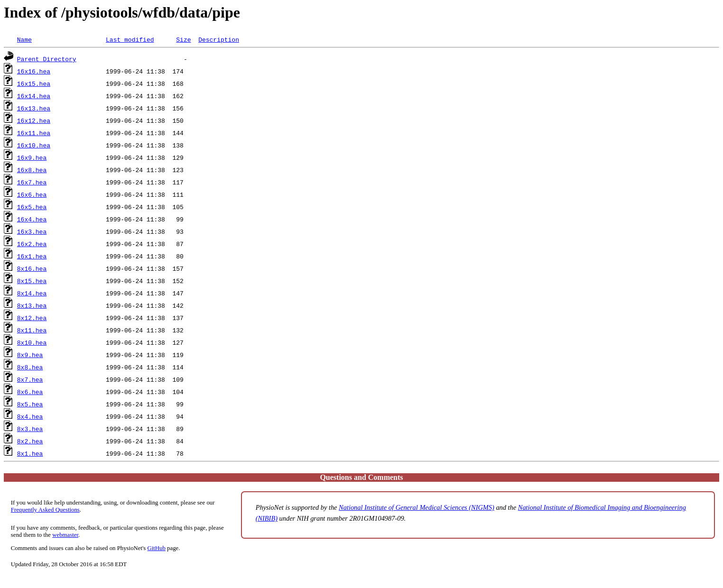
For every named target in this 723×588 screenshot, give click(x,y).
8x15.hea (32, 281)
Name (24, 39)
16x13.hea (34, 108)
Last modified (130, 39)
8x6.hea (30, 392)
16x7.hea (32, 182)
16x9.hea (32, 157)
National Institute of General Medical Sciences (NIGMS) (417, 507)
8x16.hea (32, 268)
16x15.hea (34, 83)
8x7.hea (30, 379)
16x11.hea (34, 133)
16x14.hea (34, 96)
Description (219, 39)
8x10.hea (32, 342)
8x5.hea (30, 404)
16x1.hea (32, 256)
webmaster (65, 535)
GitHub (157, 548)
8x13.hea (32, 305)
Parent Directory (47, 59)
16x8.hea (32, 170)
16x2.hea (32, 244)
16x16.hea (34, 71)
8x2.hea (30, 441)
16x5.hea (32, 207)
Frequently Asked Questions (45, 510)
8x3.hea (30, 429)
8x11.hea (32, 330)
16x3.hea (32, 231)
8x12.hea (32, 318)
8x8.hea (30, 367)
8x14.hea (32, 293)
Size (183, 39)
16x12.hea (34, 120)
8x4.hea (30, 416)
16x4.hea (32, 219)
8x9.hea (30, 355)
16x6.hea (32, 194)
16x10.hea (34, 145)
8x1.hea (30, 453)
